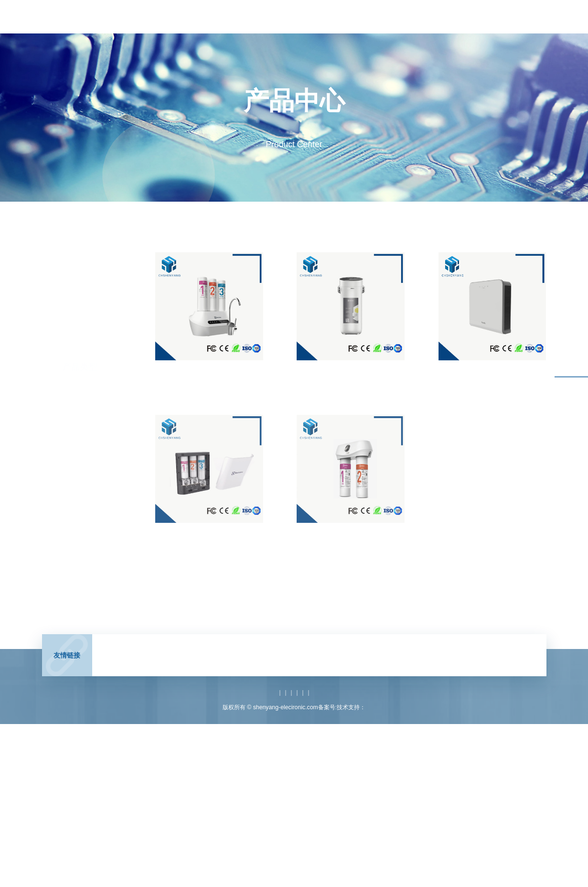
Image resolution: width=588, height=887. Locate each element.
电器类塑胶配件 (79, 488)
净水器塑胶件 (218, 368)
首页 (187, 16)
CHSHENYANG (126, 664)
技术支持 (389, 16)
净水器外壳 (359, 368)
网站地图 (405, 709)
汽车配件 (71, 526)
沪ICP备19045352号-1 (325, 725)
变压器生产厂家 (402, 664)
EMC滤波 (287, 664)
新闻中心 (237, 16)
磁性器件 (319, 664)
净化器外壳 (501, 368)
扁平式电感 (488, 664)
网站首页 (183, 709)
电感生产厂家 (356, 664)
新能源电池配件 (79, 507)
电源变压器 (252, 664)
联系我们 (490, 16)
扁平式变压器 (448, 664)
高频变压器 (170, 664)
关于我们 (439, 16)
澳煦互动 (395, 725)
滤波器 (221, 664)
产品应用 (338, 16)
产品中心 (288, 16)
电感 (198, 664)
